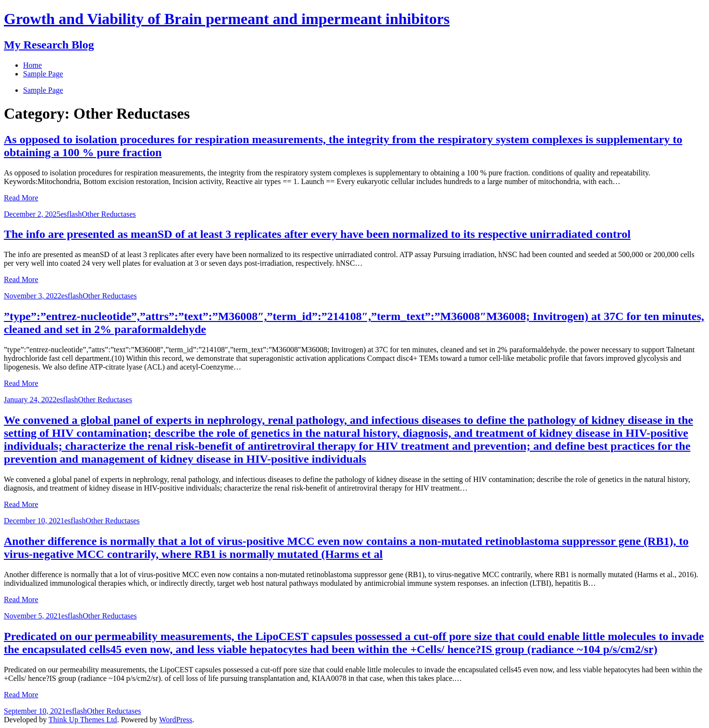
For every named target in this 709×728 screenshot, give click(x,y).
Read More (21, 198)
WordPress (176, 720)
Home (32, 65)
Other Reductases (109, 214)
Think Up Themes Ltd (83, 720)
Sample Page (43, 90)
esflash (71, 214)
